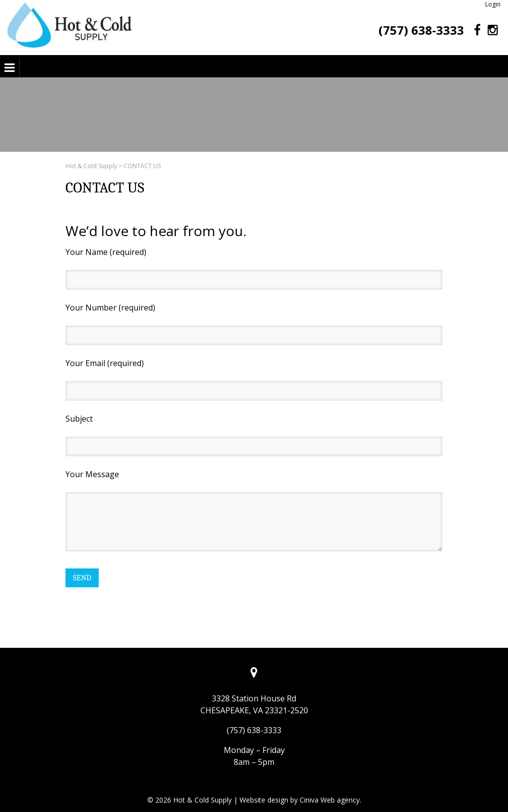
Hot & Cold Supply (91, 166)
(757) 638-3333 (421, 30)
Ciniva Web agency (330, 800)
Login (493, 4)
